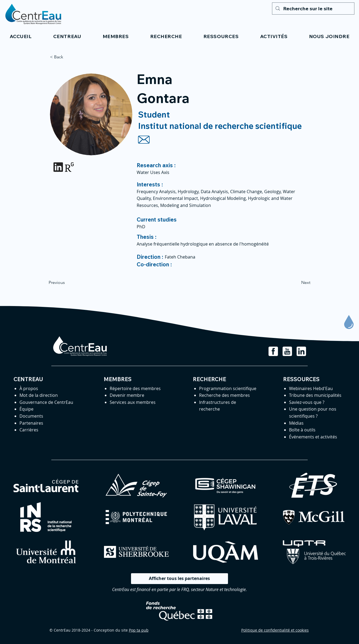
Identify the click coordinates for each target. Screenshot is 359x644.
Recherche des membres (224, 395)
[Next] (297, 283)
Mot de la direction (39, 395)
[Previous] (66, 283)
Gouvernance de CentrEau (46, 402)
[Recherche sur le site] (313, 9)
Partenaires (31, 423)
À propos (29, 388)
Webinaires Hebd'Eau (311, 388)
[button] (67, 36)
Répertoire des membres (135, 388)
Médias (296, 423)
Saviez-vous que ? (307, 402)
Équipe (26, 409)
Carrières (29, 430)
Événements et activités (313, 437)
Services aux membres (133, 402)
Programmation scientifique (228, 388)
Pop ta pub (139, 630)
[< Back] (68, 57)
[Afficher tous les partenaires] (179, 579)
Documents (31, 416)
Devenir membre (127, 395)
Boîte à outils (302, 430)
